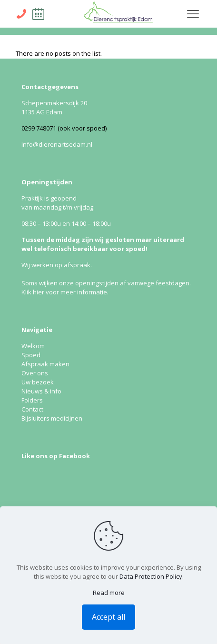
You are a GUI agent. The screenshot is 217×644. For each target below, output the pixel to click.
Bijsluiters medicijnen (52, 418)
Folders (32, 400)
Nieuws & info (41, 391)
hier (39, 292)
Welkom (33, 346)
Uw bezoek (38, 382)
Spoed (31, 355)
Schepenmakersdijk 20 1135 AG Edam (54, 107)
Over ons (35, 373)
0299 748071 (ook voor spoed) (64, 128)
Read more (109, 593)
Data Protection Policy (151, 576)
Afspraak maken (45, 364)
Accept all (108, 617)
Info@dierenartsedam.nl (57, 144)
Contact (32, 409)
